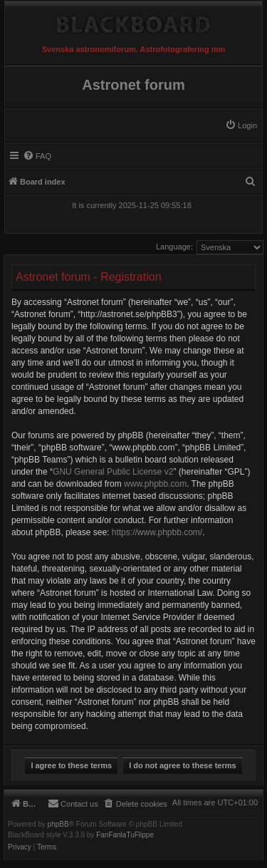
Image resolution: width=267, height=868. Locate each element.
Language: (174, 247)
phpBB (58, 825)
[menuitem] (241, 125)
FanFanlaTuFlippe (125, 835)
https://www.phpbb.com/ (157, 532)
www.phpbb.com (155, 484)
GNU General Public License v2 (113, 472)
